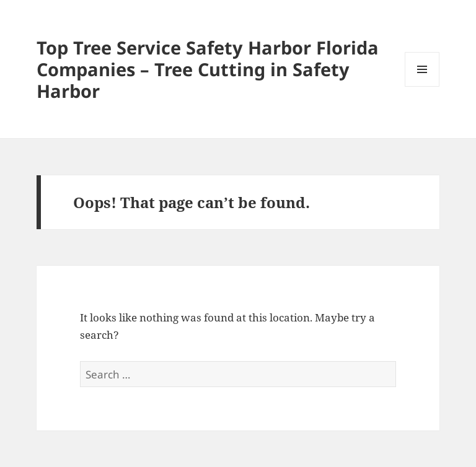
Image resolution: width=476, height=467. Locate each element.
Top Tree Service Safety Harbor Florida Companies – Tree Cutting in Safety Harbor (208, 69)
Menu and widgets (422, 86)
